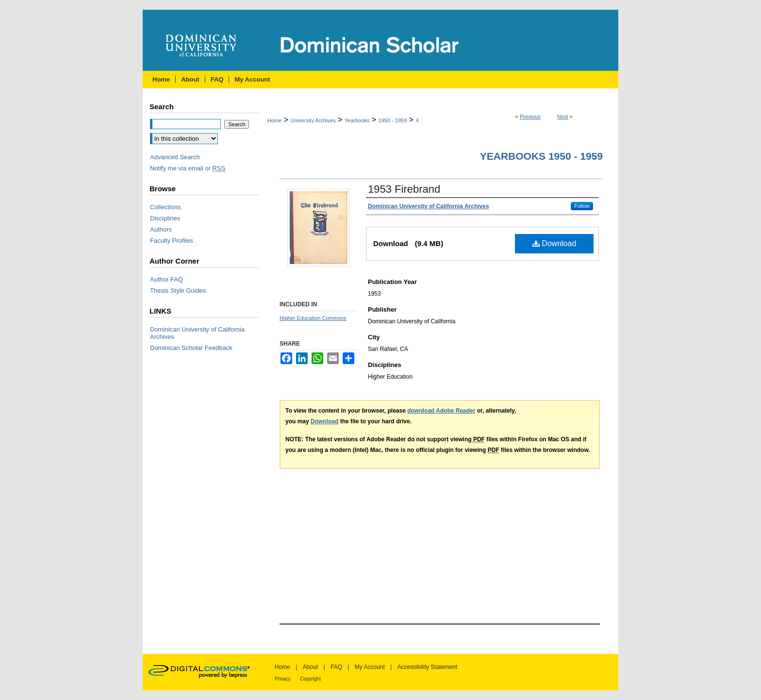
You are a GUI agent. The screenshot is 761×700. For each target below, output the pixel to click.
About (310, 667)
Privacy (283, 679)
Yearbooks (357, 120)
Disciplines (165, 218)
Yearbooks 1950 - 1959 (541, 156)
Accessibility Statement (427, 667)
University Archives (313, 120)
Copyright (310, 679)
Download (554, 243)
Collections (165, 207)
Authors (161, 229)
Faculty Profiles (172, 241)
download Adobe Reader (441, 411)
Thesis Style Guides (178, 291)
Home (274, 120)
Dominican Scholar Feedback (191, 348)
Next (563, 117)
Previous (530, 117)
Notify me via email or (188, 168)
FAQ (336, 667)
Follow (582, 206)
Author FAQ (166, 279)
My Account (370, 667)
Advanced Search (175, 157)
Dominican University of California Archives (197, 333)
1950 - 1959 (393, 120)
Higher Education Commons (313, 318)
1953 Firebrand (404, 189)
